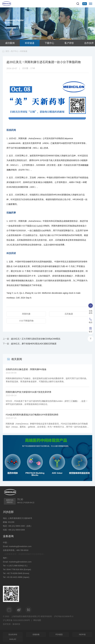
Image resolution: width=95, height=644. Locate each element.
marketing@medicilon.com (20, 546)
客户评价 (69, 43)
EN (85, 4)
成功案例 (10, 43)
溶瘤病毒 (36, 635)
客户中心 (15, 51)
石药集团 (69, 314)
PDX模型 (59, 635)
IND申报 (82, 635)
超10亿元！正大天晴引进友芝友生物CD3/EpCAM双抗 (36, 339)
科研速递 (30, 43)
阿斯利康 (26, 314)
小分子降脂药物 (26, 321)
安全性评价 (13, 635)
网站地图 (37, 620)
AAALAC (13, 639)
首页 (7, 51)
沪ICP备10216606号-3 (64, 616)
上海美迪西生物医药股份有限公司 (26, 616)
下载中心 (49, 43)
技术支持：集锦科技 (12, 624)
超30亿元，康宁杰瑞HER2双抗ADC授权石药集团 (34, 344)
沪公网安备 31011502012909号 (16, 620)
